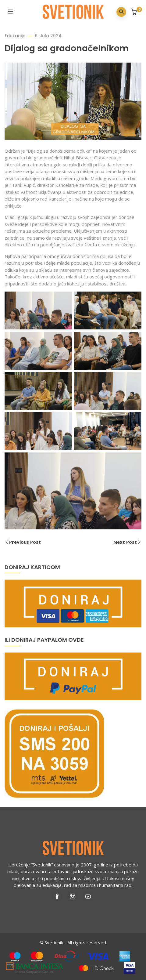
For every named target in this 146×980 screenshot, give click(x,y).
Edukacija (15, 36)
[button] (135, 12)
